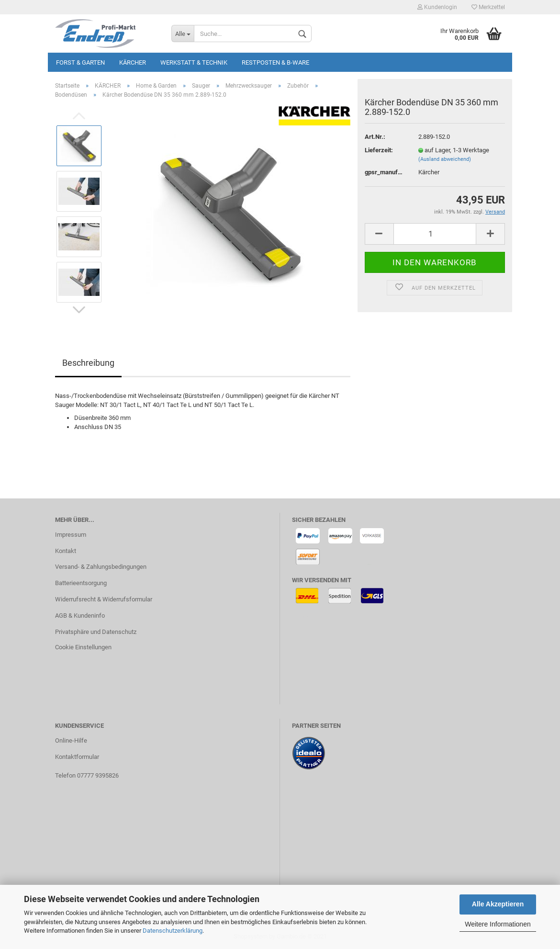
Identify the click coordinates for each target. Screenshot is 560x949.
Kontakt (66, 551)
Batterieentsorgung (81, 583)
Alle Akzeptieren (498, 904)
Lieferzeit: (379, 150)
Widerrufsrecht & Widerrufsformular (104, 599)
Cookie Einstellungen (83, 647)
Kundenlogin (437, 7)
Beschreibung (88, 363)
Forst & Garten (80, 62)
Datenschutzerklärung (173, 931)
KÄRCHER (133, 62)
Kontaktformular (77, 757)
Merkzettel (488, 7)
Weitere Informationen (498, 924)
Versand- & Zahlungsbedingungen (101, 567)
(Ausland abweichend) (445, 159)
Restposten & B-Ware (275, 62)
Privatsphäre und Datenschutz (96, 632)
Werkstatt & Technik (194, 62)
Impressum (71, 535)
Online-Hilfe (71, 740)
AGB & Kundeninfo (80, 616)
